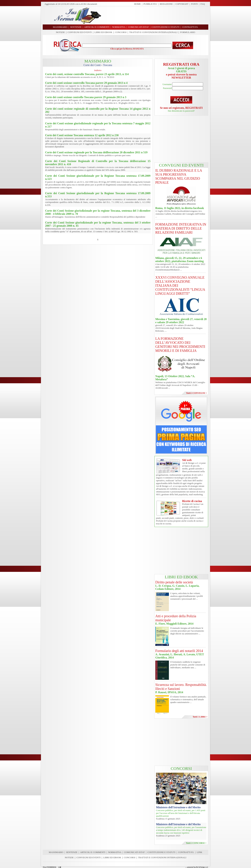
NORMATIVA (115, 852)
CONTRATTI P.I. (186, 852)
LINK (199, 852)
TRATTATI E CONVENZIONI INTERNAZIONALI (153, 32)
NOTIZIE (60, 32)
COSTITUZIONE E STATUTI (161, 852)
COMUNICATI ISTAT (134, 852)
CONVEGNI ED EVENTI (80, 32)
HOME (137, 4)
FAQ (203, 4)
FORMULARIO (188, 32)
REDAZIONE (166, 4)
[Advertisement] (156, 15)
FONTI (194, 4)
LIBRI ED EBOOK (103, 32)
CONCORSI (121, 32)
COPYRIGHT (182, 4)
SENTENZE (72, 852)
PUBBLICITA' (150, 4)
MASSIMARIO (56, 852)
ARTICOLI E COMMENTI (93, 852)
